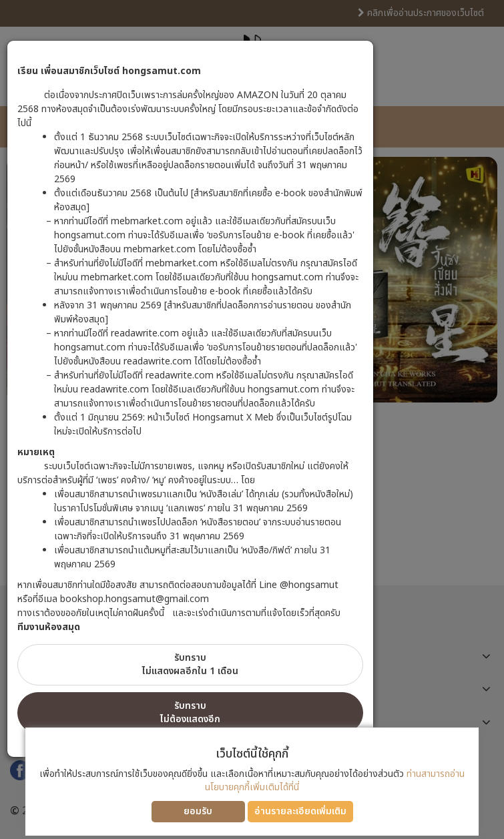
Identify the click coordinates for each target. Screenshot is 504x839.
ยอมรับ (198, 811)
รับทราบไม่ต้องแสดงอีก (190, 713)
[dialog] (252, 419)
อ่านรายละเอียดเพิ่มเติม (300, 811)
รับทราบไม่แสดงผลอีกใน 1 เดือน (190, 664)
